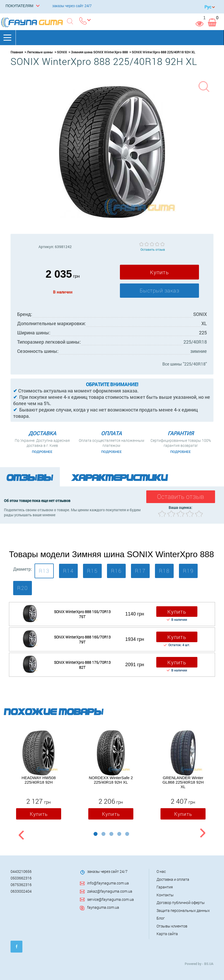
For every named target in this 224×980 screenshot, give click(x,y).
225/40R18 (195, 342)
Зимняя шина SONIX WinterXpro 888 (99, 52)
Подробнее (42, 452)
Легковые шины (40, 52)
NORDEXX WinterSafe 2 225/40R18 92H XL (111, 780)
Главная (17, 52)
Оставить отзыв (153, 249)
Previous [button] (21, 834)
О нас (161, 871)
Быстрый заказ (160, 291)
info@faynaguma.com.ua (108, 883)
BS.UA (209, 964)
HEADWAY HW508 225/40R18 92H (39, 780)
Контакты (165, 895)
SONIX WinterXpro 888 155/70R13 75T (82, 614)
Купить (159, 272)
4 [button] (119, 834)
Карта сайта (167, 934)
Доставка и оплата (173, 879)
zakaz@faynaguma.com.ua (110, 891)
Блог (161, 918)
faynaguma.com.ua (103, 907)
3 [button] (111, 834)
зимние (199, 351)
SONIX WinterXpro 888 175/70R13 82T (82, 665)
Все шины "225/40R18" (185, 364)
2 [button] (103, 834)
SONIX (62, 52)
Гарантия (165, 887)
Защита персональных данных (183, 910)
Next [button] (203, 834)
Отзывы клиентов (172, 926)
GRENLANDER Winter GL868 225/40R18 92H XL (183, 782)
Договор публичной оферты (181, 903)
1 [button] (96, 834)
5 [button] (127, 834)
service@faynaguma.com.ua (111, 899)
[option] (39, 776)
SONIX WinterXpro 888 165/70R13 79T (82, 640)
